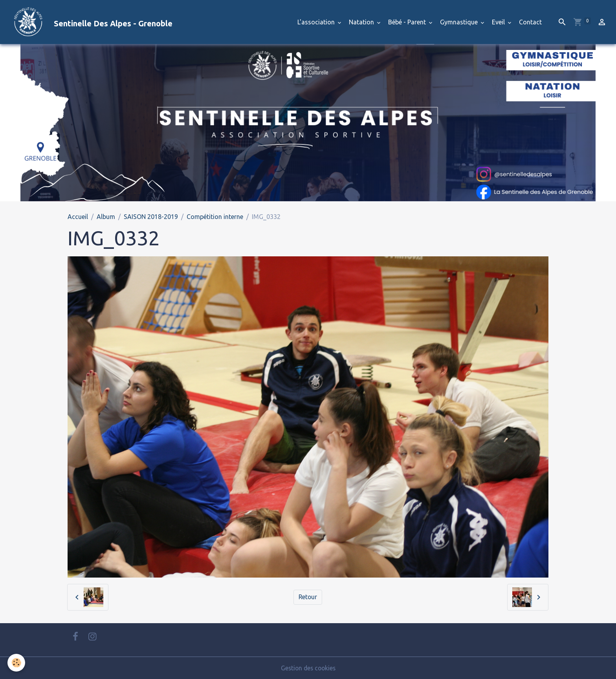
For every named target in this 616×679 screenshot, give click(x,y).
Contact (530, 22)
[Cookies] (17, 663)
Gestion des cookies (308, 668)
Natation (362, 22)
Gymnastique (460, 22)
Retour (308, 597)
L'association (317, 22)
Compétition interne (215, 217)
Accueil (78, 217)
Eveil (499, 22)
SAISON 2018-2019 (151, 217)
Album (106, 217)
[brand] (89, 22)
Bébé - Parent (408, 22)
